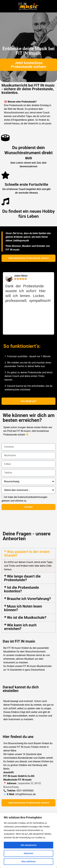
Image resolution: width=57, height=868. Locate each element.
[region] (28, 840)
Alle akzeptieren (29, 845)
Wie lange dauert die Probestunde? (22, 578)
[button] (5, 303)
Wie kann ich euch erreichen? (20, 627)
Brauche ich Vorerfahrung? (29, 599)
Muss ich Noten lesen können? (23, 608)
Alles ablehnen (28, 861)
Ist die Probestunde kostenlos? (22, 589)
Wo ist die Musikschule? (27, 618)
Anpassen (28, 853)
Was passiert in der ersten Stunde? (27, 554)
